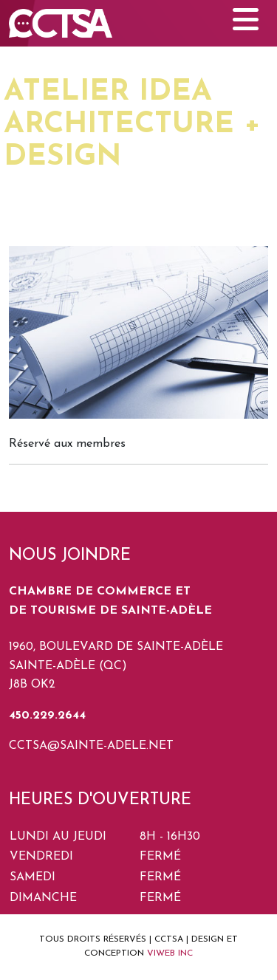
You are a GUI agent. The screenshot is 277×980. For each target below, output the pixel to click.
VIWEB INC (170, 953)
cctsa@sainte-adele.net (91, 746)
